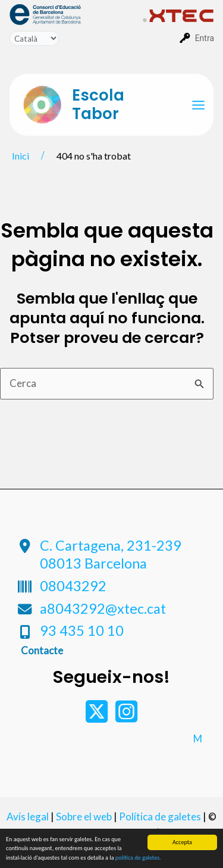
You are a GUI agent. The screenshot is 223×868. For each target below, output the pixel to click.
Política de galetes (160, 817)
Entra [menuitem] (205, 38)
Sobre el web (84, 817)
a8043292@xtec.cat (103, 608)
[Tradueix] (34, 38)
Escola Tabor (98, 104)
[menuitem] (76, 14)
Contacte (42, 650)
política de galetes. (138, 858)
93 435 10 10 (82, 630)
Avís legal (28, 817)
